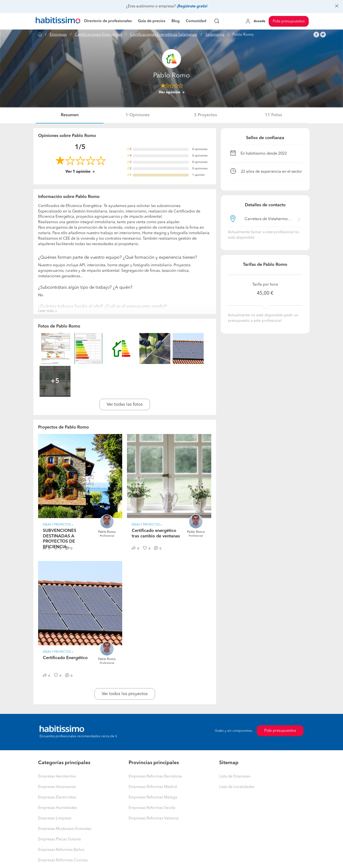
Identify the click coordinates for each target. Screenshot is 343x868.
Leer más (46, 311)
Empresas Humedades (58, 808)
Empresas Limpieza (55, 818)
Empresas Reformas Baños (61, 850)
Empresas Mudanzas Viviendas (65, 829)
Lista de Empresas (235, 777)
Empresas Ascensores (57, 787)
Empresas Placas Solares (59, 839)
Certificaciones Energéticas (98, 35)
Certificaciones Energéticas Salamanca (164, 35)
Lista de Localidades (237, 787)
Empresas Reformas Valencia (154, 818)
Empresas (58, 35)
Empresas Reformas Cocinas (63, 860)
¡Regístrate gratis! (192, 6)
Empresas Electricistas (57, 797)
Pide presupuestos (289, 21)
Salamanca (215, 35)
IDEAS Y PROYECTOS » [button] (58, 525)
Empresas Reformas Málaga (153, 797)
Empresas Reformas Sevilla (152, 808)
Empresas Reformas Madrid (153, 787)
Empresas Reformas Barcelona (155, 777)
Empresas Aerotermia (57, 777)
